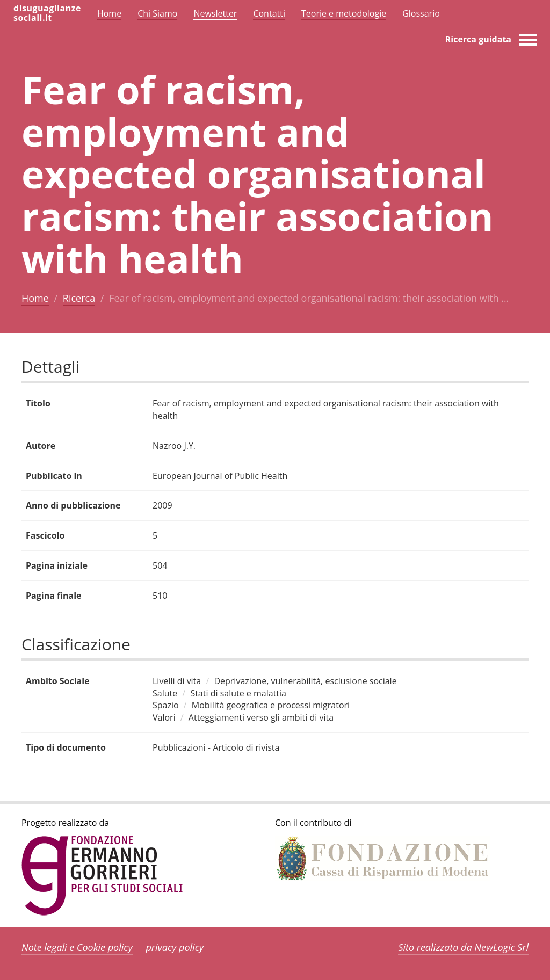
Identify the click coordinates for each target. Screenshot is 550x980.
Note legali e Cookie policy (77, 947)
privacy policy (175, 947)
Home (35, 298)
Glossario (421, 13)
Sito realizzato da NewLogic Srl (463, 947)
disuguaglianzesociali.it (47, 13)
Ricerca (79, 298)
